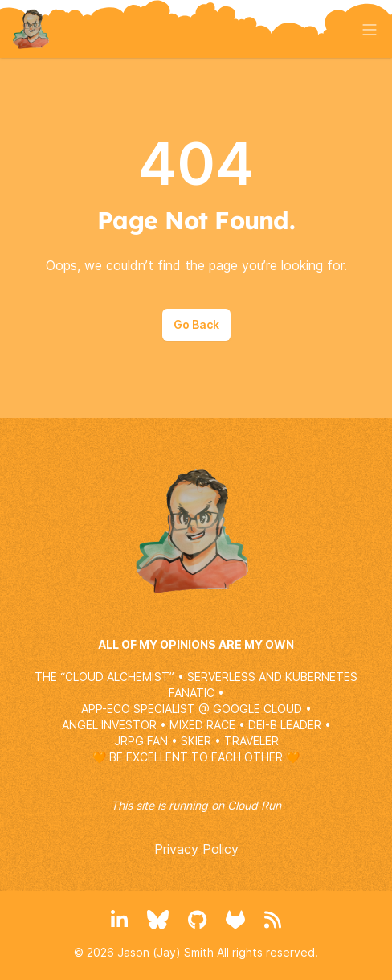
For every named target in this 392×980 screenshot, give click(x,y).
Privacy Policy (196, 849)
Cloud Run (254, 805)
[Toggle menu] (370, 30)
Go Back (196, 324)
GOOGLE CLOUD (257, 709)
